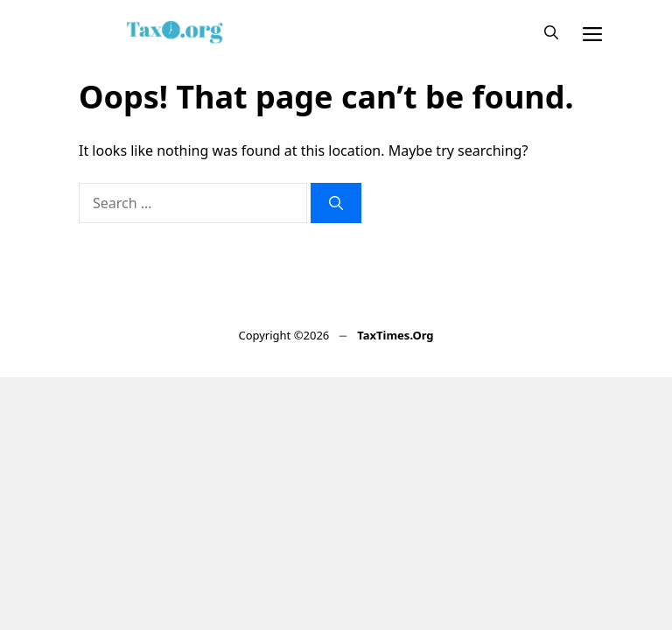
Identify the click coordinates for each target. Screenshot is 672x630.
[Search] (336, 203)
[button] (551, 32)
